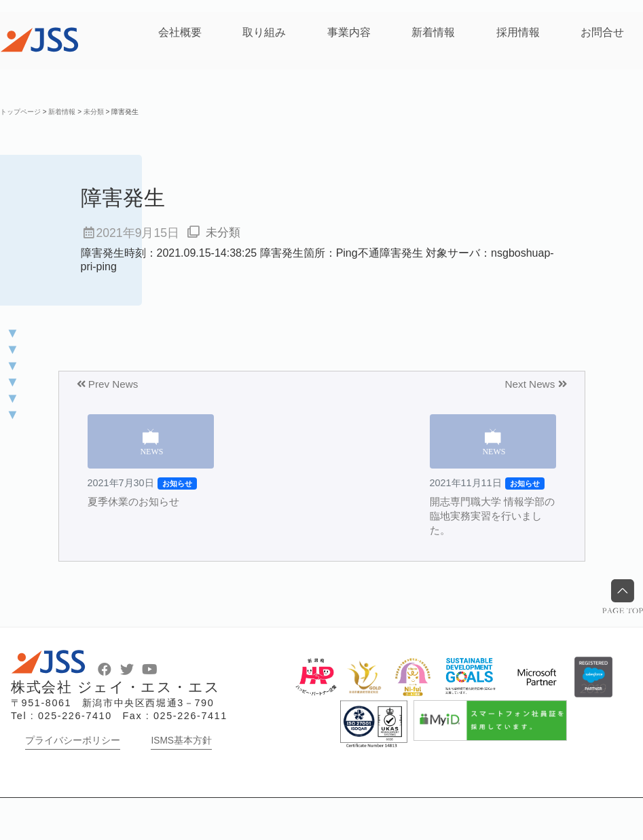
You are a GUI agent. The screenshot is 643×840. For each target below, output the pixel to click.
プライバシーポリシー (73, 782)
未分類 (224, 233)
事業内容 (349, 32)
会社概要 (180, 32)
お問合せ (602, 32)
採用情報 (518, 32)
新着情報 (433, 32)
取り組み (264, 32)
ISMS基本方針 (182, 782)
